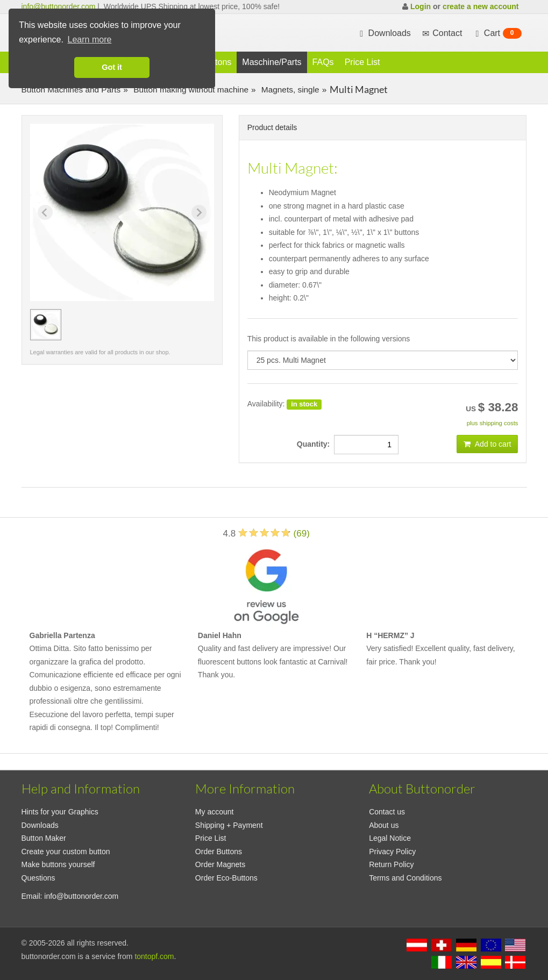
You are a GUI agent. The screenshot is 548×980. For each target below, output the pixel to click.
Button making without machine (190, 90)
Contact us (387, 812)
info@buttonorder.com (59, 6)
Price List (362, 62)
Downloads (384, 33)
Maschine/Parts (272, 62)
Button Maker (44, 838)
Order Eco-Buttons (226, 878)
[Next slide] (199, 212)
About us (384, 825)
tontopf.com (154, 956)
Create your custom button (66, 852)
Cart (497, 33)
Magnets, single (289, 90)
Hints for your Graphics (60, 812)
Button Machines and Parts (71, 90)
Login (421, 6)
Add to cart (487, 444)
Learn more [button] (90, 40)
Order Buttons (219, 852)
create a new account (481, 6)
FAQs (323, 62)
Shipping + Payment (229, 825)
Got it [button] (112, 67)
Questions (38, 878)
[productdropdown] (383, 360)
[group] (46, 325)
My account (215, 812)
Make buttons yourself (58, 864)
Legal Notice (390, 838)
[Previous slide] (45, 212)
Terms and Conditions (405, 878)
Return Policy (391, 864)
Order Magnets (220, 864)
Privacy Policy (392, 852)
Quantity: (315, 444)
